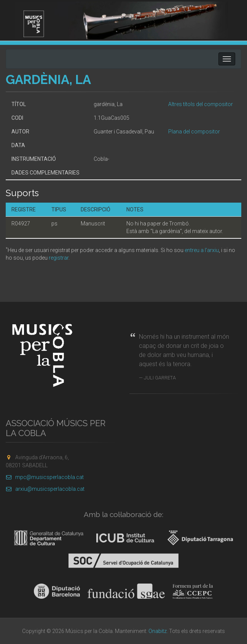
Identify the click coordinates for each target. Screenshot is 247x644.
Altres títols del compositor (201, 104)
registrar (59, 258)
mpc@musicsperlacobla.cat (45, 477)
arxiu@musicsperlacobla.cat (45, 489)
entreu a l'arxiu (202, 250)
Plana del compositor (194, 132)
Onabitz (158, 631)
